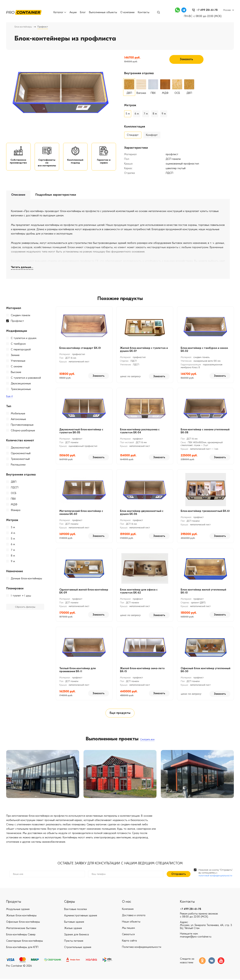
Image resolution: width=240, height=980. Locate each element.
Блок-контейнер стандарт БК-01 (80, 348)
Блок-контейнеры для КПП (22, 948)
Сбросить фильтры (25, 607)
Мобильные (18, 414)
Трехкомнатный (20, 459)
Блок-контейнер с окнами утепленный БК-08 (205, 431)
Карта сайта (129, 942)
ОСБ (14, 494)
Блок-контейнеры (23, 27)
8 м (13, 556)
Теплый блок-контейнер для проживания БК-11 (77, 670)
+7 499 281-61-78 (191, 910)
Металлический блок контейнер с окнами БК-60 (81, 513)
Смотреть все (147, 740)
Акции (73, 12)
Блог (83, 12)
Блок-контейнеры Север (21, 935)
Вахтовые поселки (75, 910)
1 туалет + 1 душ (21, 596)
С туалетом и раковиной (26, 378)
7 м (13, 550)
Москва (227, 10)
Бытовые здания (74, 923)
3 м (13, 528)
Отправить (179, 875)
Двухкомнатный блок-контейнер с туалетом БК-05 (81, 431)
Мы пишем (128, 929)
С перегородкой (21, 350)
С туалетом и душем (24, 339)
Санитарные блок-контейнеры (24, 942)
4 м (13, 533)
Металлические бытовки (21, 929)
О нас (127, 903)
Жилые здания (73, 929)
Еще (9, 397)
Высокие (16, 373)
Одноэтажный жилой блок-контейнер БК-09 (84, 592)
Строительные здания (78, 948)
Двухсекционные (21, 384)
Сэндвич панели (20, 316)
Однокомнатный (21, 454)
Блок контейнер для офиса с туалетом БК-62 (139, 592)
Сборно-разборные (23, 431)
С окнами (16, 367)
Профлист (17, 321)
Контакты (144, 12)
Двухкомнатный (20, 448)
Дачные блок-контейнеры (26, 579)
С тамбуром (18, 344)
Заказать (186, 59)
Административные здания (81, 916)
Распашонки (18, 465)
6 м (13, 545)
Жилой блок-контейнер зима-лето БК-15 (142, 670)
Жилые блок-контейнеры (21, 916)
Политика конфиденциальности (142, 948)
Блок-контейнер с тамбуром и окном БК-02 (204, 350)
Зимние (15, 356)
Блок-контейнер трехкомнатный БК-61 (205, 511)
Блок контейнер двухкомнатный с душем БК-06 (142, 513)
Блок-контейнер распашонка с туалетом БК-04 (140, 431)
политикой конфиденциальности (215, 877)
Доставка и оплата (134, 916)
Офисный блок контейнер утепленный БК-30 (205, 670)
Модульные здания (18, 910)
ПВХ (13, 499)
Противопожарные (22, 425)
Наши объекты (131, 923)
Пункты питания (74, 942)
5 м (13, 539)
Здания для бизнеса (76, 935)
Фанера (16, 511)
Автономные (18, 420)
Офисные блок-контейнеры (23, 923)
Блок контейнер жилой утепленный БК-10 (203, 592)
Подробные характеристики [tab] (56, 195)
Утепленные (18, 361)
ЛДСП (15, 488)
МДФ (14, 505)
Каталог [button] (60, 12)
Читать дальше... (22, 268)
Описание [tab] (18, 195)
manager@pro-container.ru (196, 938)
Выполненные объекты (103, 12)
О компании (127, 12)
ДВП (14, 482)
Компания (128, 910)
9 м (13, 562)
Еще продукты (120, 714)
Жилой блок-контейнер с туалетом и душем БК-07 (144, 350)
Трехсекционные (21, 390)
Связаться (128, 935)
